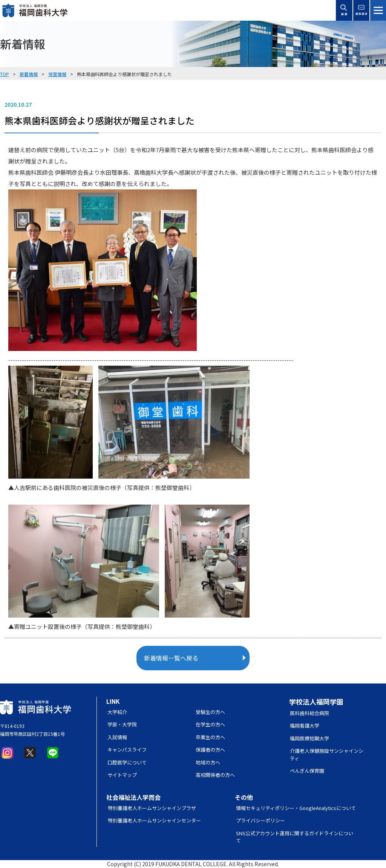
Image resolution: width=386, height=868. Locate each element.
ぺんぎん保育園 (307, 771)
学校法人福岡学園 (316, 702)
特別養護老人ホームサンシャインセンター (154, 820)
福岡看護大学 (305, 725)
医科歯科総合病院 (309, 713)
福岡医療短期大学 (309, 738)
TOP (5, 74)
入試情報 (117, 737)
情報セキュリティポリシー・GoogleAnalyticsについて (296, 808)
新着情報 (29, 74)
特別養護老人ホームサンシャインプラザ (152, 808)
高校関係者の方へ (215, 775)
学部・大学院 (122, 724)
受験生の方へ (210, 712)
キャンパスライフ (127, 750)
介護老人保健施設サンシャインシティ (327, 754)
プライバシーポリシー (260, 820)
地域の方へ (208, 762)
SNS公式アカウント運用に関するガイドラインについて (295, 837)
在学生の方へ (210, 724)
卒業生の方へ (210, 737)
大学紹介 (117, 712)
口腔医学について (127, 762)
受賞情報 (57, 74)
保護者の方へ (210, 750)
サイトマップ (122, 775)
